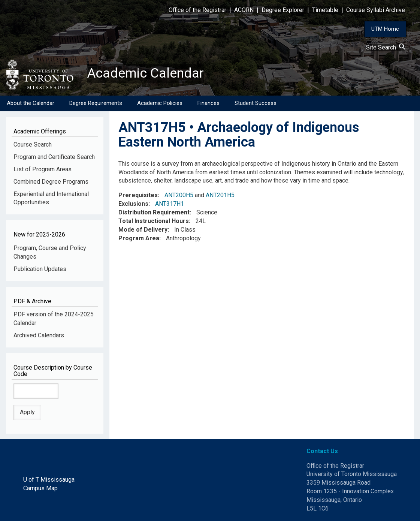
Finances (209, 103)
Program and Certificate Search (54, 157)
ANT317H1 (170, 204)
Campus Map (40, 488)
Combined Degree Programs (51, 182)
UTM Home (385, 29)
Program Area (139, 238)
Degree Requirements (96, 103)
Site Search (386, 47)
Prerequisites (138, 195)
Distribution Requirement (154, 212)
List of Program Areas (43, 169)
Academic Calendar (145, 73)
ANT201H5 (220, 195)
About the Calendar (31, 103)
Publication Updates (40, 269)
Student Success (256, 103)
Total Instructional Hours (154, 221)
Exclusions (133, 204)
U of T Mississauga (49, 480)
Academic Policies (160, 103)
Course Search (33, 144)
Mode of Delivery (143, 230)
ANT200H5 (179, 195)
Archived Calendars (39, 335)
